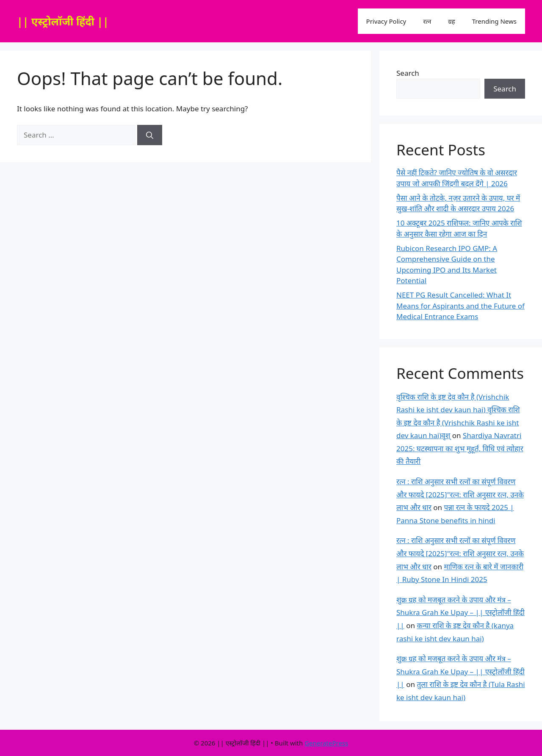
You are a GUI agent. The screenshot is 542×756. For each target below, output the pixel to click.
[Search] (150, 135)
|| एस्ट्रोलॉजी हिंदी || (63, 21)
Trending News (494, 21)
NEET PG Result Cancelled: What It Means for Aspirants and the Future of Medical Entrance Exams (460, 306)
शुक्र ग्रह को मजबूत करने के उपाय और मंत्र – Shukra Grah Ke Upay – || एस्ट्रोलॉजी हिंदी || (460, 613)
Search (408, 73)
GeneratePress (326, 743)
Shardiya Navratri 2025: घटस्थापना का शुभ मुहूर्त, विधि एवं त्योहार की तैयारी (460, 448)
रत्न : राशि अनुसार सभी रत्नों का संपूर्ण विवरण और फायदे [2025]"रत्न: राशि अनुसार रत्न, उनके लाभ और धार (460, 494)
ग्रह (451, 21)
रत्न (427, 21)
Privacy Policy (386, 21)
